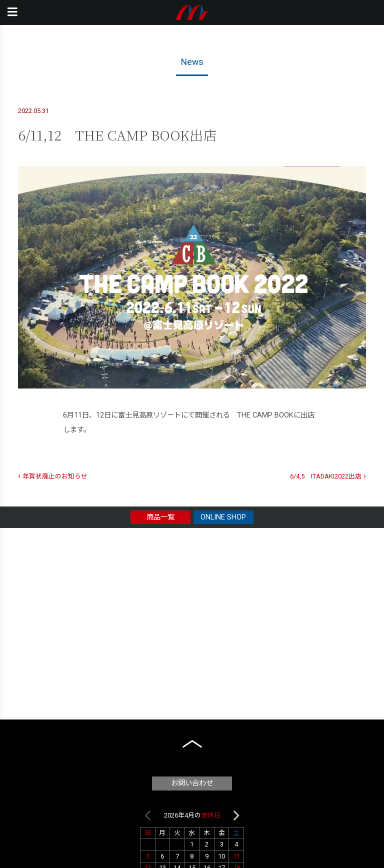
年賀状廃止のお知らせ (55, 476)
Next (236, 815)
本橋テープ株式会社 (192, 12)
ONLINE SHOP (223, 517)
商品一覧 (160, 517)
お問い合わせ (192, 783)
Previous (147, 815)
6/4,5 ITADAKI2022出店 (326, 476)
